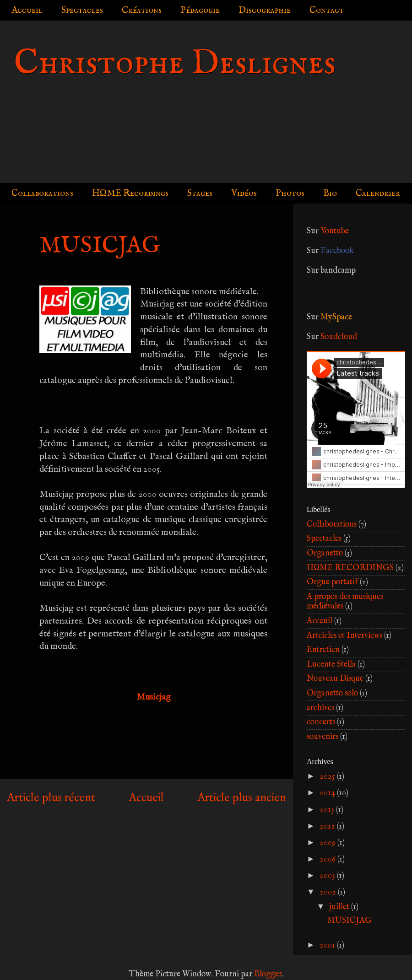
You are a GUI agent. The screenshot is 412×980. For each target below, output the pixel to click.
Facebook (337, 251)
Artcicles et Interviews (344, 636)
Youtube (335, 231)
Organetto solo (332, 693)
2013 (328, 810)
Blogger (268, 974)
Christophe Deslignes (175, 64)
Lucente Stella (331, 665)
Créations (142, 10)
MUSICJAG (350, 921)
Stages (200, 193)
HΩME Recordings (130, 193)
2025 (328, 777)
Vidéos (244, 193)
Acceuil (320, 621)
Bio (330, 193)
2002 (329, 892)
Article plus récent (51, 798)
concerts (321, 722)
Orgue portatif (332, 582)
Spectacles (82, 10)
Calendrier (378, 193)
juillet (340, 907)
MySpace (336, 317)
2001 (328, 945)
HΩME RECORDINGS (350, 568)
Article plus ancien (242, 798)
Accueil (27, 10)
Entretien (323, 650)
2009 (328, 843)
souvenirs (323, 737)
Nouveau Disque (335, 679)
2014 (328, 793)
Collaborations (42, 193)
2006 (328, 859)
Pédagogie (200, 10)
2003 (328, 876)
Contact (327, 10)
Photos (290, 193)
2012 (328, 827)
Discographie (265, 10)
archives (320, 708)
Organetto (325, 553)
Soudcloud (339, 337)
